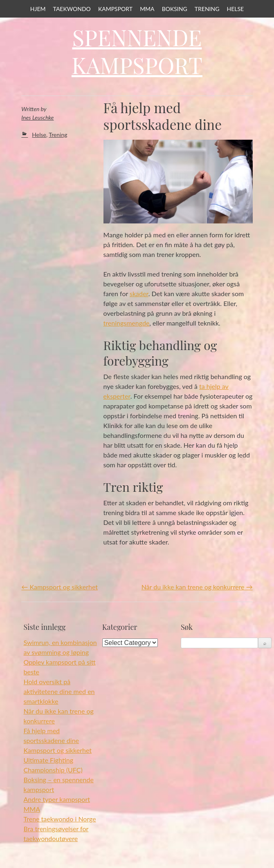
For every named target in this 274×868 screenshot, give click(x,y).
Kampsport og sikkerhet (60, 587)
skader (139, 293)
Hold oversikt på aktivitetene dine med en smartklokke (59, 691)
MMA (147, 9)
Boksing (175, 9)
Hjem (38, 9)
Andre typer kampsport (57, 799)
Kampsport (115, 9)
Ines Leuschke (37, 117)
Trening (207, 9)
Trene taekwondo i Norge (60, 819)
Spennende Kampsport (137, 51)
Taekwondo (72, 9)
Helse (236, 9)
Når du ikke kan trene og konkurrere (197, 587)
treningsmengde (127, 323)
